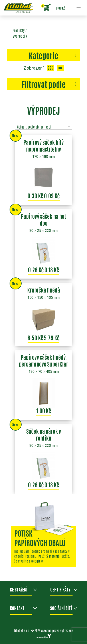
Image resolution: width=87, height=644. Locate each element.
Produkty (19, 30)
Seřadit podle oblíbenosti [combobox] (34, 127)
